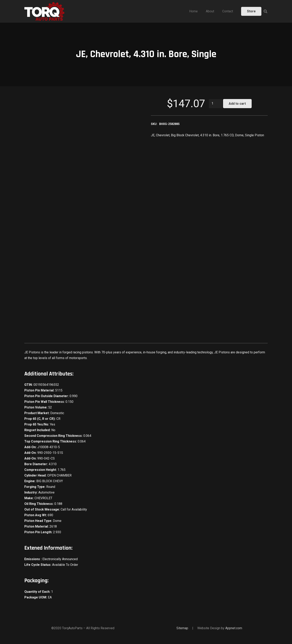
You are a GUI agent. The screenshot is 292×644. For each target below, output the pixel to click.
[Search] (265, 11)
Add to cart (237, 104)
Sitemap (182, 628)
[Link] (44, 11)
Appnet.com (234, 628)
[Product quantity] (216, 104)
